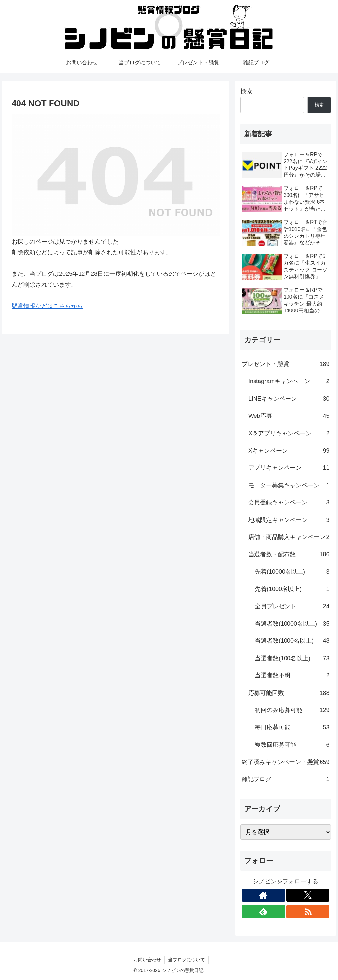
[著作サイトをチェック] (263, 895)
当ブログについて (186, 960)
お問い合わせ (147, 960)
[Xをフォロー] (308, 895)
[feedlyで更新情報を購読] (263, 912)
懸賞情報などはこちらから (47, 306)
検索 (246, 91)
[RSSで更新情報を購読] (308, 912)
